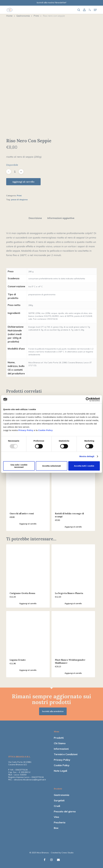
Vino (56, 817)
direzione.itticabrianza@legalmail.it (30, 780)
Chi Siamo (60, 743)
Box (56, 828)
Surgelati (59, 800)
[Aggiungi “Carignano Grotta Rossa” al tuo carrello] (28, 603)
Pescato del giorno (65, 811)
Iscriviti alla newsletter (53, 711)
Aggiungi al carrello (23, 182)
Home (9, 16)
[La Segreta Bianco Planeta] (73, 566)
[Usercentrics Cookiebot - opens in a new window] (88, 399)
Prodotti (59, 738)
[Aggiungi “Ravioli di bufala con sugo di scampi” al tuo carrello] (73, 527)
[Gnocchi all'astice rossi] (28, 486)
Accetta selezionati (51, 466)
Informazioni (61, 749)
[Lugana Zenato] (28, 633)
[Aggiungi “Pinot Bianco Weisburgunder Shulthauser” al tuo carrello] (73, 673)
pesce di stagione (19, 200)
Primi (36, 16)
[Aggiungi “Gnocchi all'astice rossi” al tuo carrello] (28, 524)
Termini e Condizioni (66, 754)
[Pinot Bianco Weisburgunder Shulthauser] (73, 633)
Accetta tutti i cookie (84, 466)
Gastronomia (23, 16)
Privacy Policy (26, 430)
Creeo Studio (68, 853)
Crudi (57, 806)
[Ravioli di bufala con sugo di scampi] (73, 486)
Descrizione (35, 218)
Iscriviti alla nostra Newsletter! (51, 2)
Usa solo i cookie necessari (19, 466)
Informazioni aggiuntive (61, 218)
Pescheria (60, 822)
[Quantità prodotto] (15, 172)
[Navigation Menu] (95, 10)
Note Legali (60, 771)
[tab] (35, 218)
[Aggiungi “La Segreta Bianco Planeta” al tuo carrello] (73, 603)
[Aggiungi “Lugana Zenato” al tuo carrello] (28, 670)
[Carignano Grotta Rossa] (28, 566)
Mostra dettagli (87, 456)
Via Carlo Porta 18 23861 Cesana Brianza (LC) (20, 763)
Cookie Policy (46, 430)
